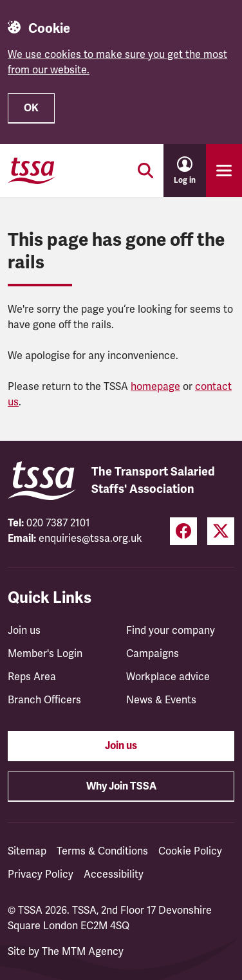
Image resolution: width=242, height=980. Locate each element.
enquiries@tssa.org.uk (90, 539)
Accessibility (114, 874)
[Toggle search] (145, 171)
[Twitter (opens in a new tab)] (221, 531)
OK (31, 108)
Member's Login (45, 654)
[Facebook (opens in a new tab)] (183, 531)
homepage (155, 387)
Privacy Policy (41, 874)
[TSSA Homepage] (32, 171)
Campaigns (153, 654)
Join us (24, 631)
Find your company (171, 631)
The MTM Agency (83, 952)
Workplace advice (168, 677)
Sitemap (27, 851)
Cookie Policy (190, 851)
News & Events (161, 700)
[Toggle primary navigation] (224, 171)
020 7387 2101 (58, 523)
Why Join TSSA (121, 786)
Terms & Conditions (102, 851)
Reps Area (32, 677)
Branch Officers (44, 700)
